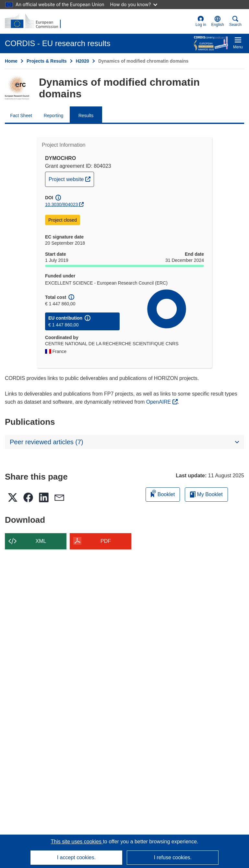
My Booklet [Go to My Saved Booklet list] (206, 494)
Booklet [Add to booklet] (163, 493)
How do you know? (134, 4)
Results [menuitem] (86, 116)
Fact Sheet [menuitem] (21, 116)
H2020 (83, 61)
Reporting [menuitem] (54, 116)
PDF (106, 541)
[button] (218, 21)
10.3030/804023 (61, 204)
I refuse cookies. (173, 857)
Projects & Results (47, 61)
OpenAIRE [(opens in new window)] (159, 402)
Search (235, 21)
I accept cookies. (76, 857)
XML (41, 541)
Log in (201, 21)
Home (11, 61)
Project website (71, 178)
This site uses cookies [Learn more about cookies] (77, 842)
